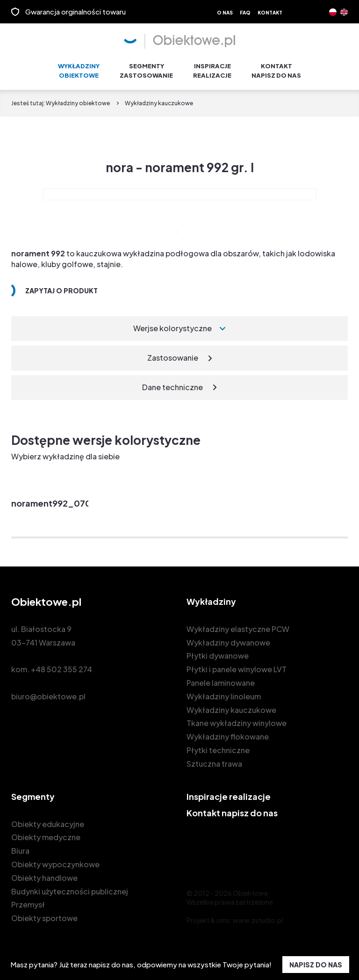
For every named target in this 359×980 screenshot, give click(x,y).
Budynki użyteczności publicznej (70, 887)
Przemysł (28, 901)
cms (223, 916)
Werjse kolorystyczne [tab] (172, 324)
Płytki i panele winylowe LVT (237, 665)
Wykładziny (79, 67)
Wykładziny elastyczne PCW (238, 625)
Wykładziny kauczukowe (231, 706)
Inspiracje (212, 67)
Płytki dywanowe (218, 652)
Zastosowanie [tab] (173, 353)
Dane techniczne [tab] (172, 383)
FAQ (245, 13)
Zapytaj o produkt (61, 287)
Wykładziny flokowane (228, 732)
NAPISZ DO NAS (316, 965)
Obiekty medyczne (46, 833)
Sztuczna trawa (214, 759)
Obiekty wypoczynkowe (55, 860)
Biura (20, 846)
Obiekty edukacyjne (48, 820)
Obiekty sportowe (44, 914)
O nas (225, 13)
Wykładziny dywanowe (228, 638)
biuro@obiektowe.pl (48, 692)
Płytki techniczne (218, 746)
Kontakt (270, 13)
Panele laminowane (221, 679)
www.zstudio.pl (258, 916)
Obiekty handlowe (44, 874)
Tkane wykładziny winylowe (237, 719)
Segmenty (146, 67)
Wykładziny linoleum (224, 692)
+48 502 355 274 (61, 665)
